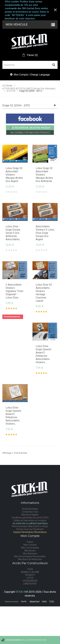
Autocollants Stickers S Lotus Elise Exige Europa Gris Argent (45, 233)
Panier (30, 542)
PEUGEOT (30, 575)
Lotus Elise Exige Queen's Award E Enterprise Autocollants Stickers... (44, 354)
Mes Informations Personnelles (30, 556)
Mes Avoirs (30, 551)
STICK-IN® (22, 592)
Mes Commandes (30, 548)
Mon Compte (30, 545)
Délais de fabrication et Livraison (30, 520)
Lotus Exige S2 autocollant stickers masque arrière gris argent (14, 175)
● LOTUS (11, 91)
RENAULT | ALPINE (30, 572)
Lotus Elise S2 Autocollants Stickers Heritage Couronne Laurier (44, 293)
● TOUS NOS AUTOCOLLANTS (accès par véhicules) (29, 89)
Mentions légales (30, 515)
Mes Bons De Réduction (30, 559)
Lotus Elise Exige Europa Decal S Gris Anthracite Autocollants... (13, 233)
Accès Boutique (30, 509)
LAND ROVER (30, 584)
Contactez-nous (30, 512)
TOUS (30, 569)
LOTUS (30, 578)
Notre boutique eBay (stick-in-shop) (30, 526)
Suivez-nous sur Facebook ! (30, 529)
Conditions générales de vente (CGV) (30, 518)
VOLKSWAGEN (30, 581)
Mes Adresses (30, 553)
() (32, 55)
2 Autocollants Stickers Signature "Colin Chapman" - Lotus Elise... (14, 291)
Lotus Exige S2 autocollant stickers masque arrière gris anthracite (44, 175)
